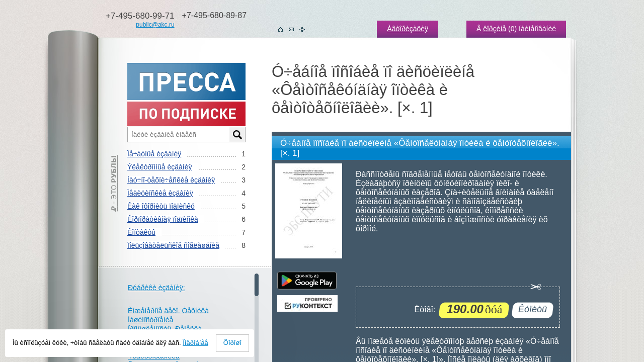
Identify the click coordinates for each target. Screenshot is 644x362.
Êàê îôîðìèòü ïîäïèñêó (161, 206)
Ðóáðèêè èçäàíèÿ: (156, 288)
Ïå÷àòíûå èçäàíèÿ (154, 154)
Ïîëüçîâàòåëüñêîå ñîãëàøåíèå (173, 245)
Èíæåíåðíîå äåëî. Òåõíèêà (168, 311)
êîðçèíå (495, 29)
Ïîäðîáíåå (195, 343)
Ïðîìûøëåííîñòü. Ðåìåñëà (165, 329)
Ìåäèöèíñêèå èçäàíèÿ (160, 193)
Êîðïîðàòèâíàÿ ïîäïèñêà (163, 219)
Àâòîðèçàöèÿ (408, 29)
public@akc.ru (155, 25)
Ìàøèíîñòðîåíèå (150, 320)
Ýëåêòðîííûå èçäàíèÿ (159, 167)
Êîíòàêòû (141, 232)
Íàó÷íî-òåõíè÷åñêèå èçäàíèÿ (171, 180)
